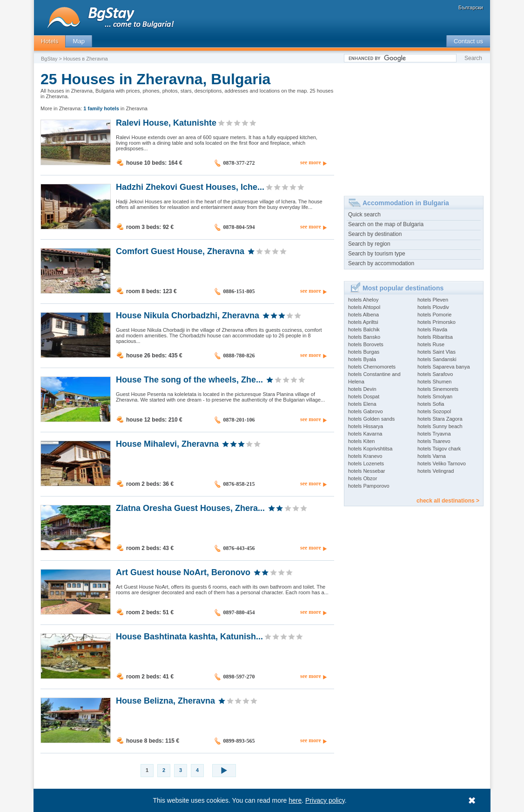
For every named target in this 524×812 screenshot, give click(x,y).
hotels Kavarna (365, 434)
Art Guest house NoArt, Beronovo (183, 572)
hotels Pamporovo (369, 486)
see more (311, 162)
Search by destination (375, 234)
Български (471, 7)
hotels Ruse (431, 344)
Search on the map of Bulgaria (386, 224)
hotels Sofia (431, 404)
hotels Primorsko (437, 322)
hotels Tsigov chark (439, 449)
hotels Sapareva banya (444, 367)
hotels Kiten (361, 441)
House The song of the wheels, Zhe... (189, 379)
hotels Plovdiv (433, 307)
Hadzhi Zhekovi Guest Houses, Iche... (190, 187)
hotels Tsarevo (434, 441)
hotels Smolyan (435, 396)
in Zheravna (115, 108)
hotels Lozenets (366, 463)
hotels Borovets (366, 344)
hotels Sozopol (434, 411)
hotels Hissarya (366, 426)
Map (79, 41)
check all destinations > (448, 501)
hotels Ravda (432, 329)
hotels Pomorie (434, 315)
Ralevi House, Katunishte (166, 122)
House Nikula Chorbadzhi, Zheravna (188, 315)
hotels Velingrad (436, 471)
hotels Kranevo (365, 456)
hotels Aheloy (363, 300)
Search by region (369, 244)
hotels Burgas (364, 352)
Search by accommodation (381, 263)
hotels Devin (362, 389)
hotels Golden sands (371, 419)
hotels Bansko (364, 337)
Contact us (468, 41)
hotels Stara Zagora (440, 419)
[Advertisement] (414, 126)
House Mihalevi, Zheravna (167, 443)
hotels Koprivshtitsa (370, 449)
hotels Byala (362, 359)
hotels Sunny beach (440, 426)
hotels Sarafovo (435, 374)
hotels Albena (363, 315)
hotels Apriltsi (363, 322)
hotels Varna (432, 456)
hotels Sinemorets (438, 389)
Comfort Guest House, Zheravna (180, 251)
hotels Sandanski (437, 359)
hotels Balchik (364, 329)
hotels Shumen (434, 382)
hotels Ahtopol (364, 307)
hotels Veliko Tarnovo (442, 463)
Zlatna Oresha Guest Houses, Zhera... (190, 508)
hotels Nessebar (367, 471)
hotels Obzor (363, 478)
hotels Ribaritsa (435, 337)
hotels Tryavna (434, 434)
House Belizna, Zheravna (165, 700)
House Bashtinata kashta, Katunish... (189, 636)
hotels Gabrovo (366, 411)
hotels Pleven (433, 300)
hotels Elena (362, 404)
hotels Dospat (364, 396)
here (296, 800)
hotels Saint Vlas (437, 352)
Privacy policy (326, 800)
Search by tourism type (377, 254)
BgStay (49, 59)
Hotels (50, 41)
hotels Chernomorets (372, 367)
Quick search (364, 215)
